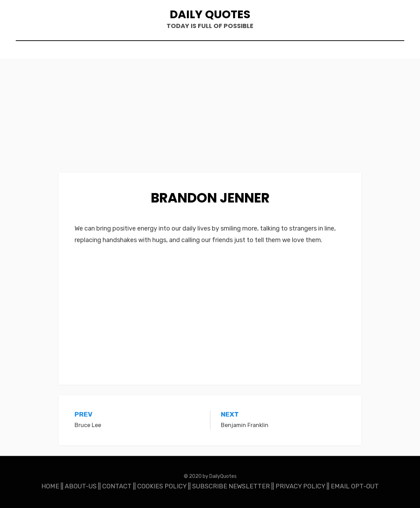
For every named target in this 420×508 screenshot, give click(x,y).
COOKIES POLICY (162, 486)
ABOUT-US (81, 486)
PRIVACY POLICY (300, 486)
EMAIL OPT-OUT (355, 486)
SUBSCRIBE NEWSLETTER (231, 486)
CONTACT (117, 486)
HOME (50, 486)
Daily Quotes (210, 14)
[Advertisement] (210, 121)
